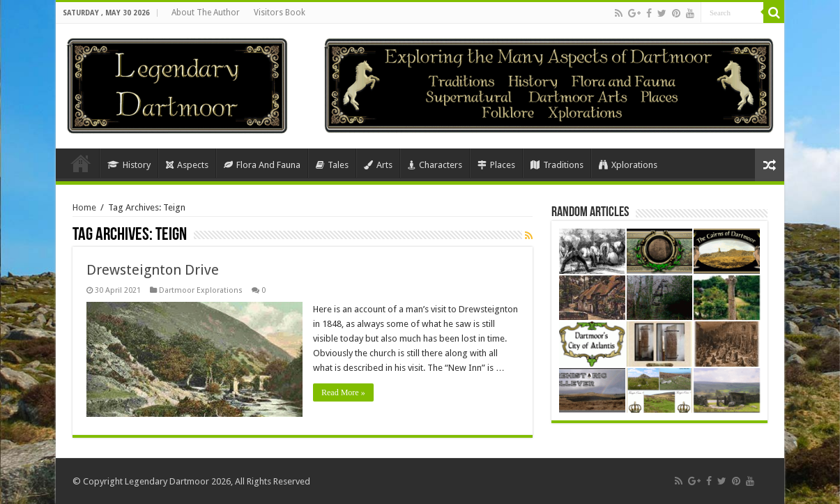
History (129, 165)
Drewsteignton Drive (153, 270)
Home (81, 163)
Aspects (187, 165)
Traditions (557, 165)
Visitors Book (280, 13)
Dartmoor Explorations (201, 290)
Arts (378, 165)
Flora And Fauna (262, 165)
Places (496, 165)
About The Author (206, 13)
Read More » (343, 392)
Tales (332, 165)
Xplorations (628, 165)
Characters (435, 165)
